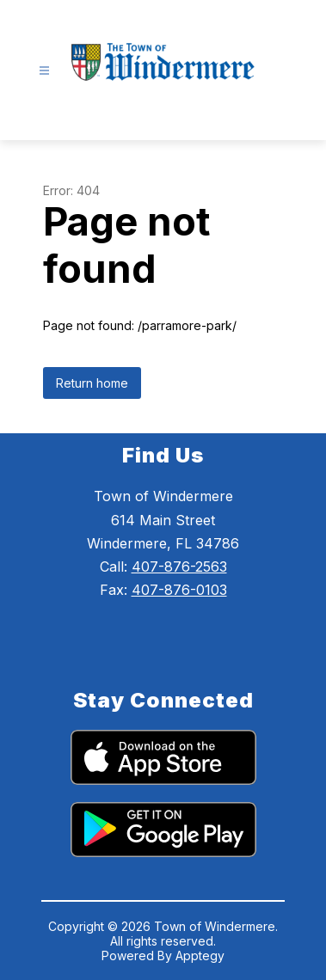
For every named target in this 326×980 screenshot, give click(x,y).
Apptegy (200, 955)
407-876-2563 (179, 567)
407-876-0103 (179, 590)
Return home (92, 383)
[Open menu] (44, 71)
